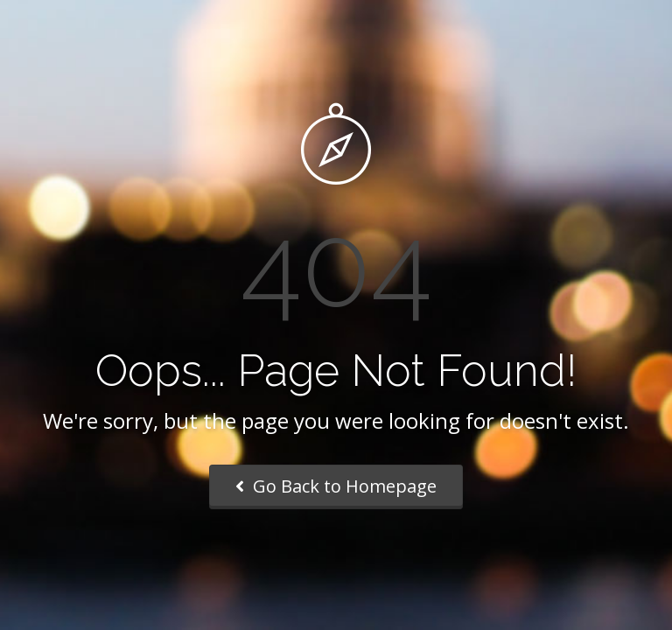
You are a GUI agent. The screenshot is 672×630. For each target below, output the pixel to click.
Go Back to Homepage (336, 486)
